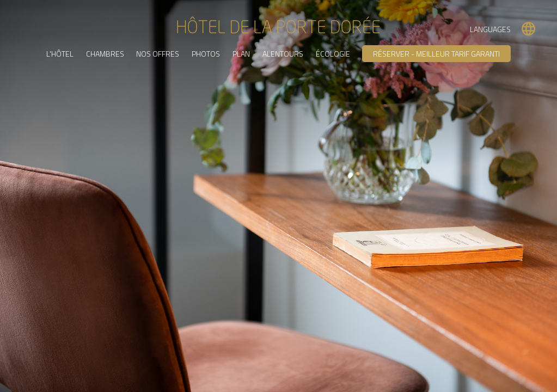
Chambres (105, 53)
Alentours (283, 53)
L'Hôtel (59, 53)
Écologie (333, 53)
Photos (206, 53)
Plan (241, 53)
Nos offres (158, 53)
